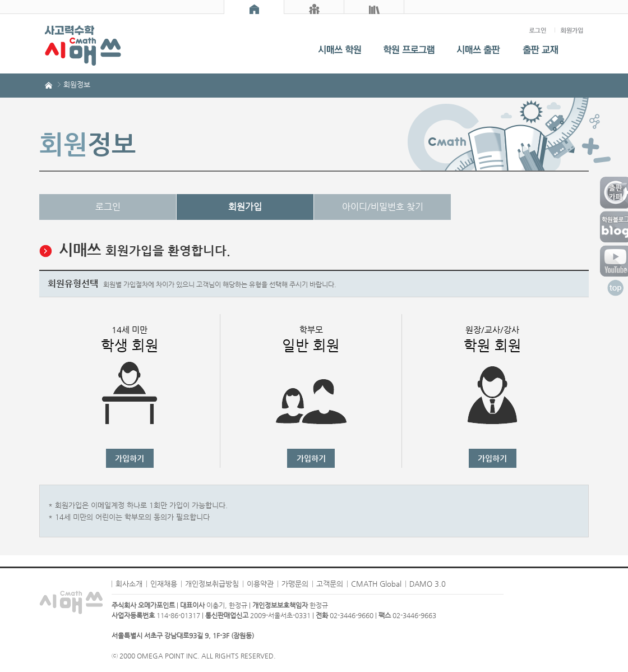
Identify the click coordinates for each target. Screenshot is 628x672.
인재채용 (164, 584)
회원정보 (77, 84)
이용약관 (260, 584)
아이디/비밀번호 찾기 (383, 207)
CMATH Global (376, 584)
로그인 (108, 207)
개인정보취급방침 (212, 584)
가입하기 (130, 458)
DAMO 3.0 (428, 584)
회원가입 (245, 207)
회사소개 (129, 584)
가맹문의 (295, 584)
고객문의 (330, 584)
